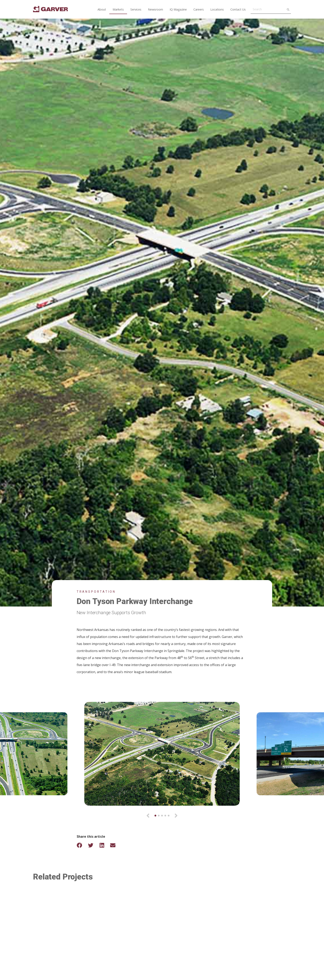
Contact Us (238, 9)
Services (136, 9)
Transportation (96, 592)
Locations (217, 9)
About (102, 9)
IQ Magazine (178, 9)
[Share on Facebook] (82, 845)
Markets (118, 9)
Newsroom (155, 9)
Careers (199, 9)
